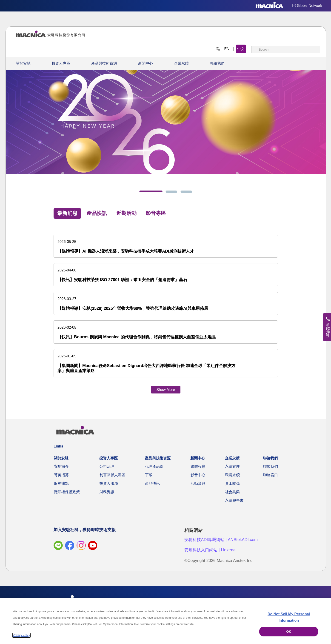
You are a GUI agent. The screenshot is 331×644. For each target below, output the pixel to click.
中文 (241, 49)
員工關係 (232, 483)
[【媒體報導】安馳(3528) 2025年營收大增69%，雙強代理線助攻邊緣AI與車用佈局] (166, 303)
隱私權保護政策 (67, 492)
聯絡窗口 (271, 475)
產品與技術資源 (104, 63)
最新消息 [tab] (67, 213)
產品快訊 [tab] (97, 213)
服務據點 (61, 483)
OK (289, 632)
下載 (149, 475)
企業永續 (181, 63)
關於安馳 (23, 63)
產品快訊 (152, 483)
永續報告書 (234, 500)
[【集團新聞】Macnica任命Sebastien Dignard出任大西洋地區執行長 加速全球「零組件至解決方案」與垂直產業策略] (166, 363)
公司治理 (107, 466)
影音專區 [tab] (156, 213)
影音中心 (198, 475)
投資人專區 (61, 63)
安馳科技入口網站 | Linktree (210, 550)
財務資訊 (107, 492)
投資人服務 (109, 483)
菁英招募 (61, 475)
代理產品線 (154, 466)
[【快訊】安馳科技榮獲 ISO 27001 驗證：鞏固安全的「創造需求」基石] (166, 275)
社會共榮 (232, 492)
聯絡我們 (217, 63)
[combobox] (286, 50)
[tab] (151, 191)
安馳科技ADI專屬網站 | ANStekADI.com (221, 540)
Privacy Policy (21, 635)
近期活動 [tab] (126, 213)
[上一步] (21, 126)
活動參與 (198, 483)
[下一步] (311, 126)
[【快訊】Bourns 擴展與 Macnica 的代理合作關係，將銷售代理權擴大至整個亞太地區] (166, 332)
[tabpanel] (166, 310)
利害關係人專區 (112, 475)
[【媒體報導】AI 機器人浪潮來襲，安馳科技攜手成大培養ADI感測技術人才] (166, 246)
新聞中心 (146, 63)
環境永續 (232, 475)
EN (227, 49)
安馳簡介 (61, 466)
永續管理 (232, 466)
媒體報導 (198, 466)
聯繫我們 (271, 466)
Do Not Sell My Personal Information (289, 617)
